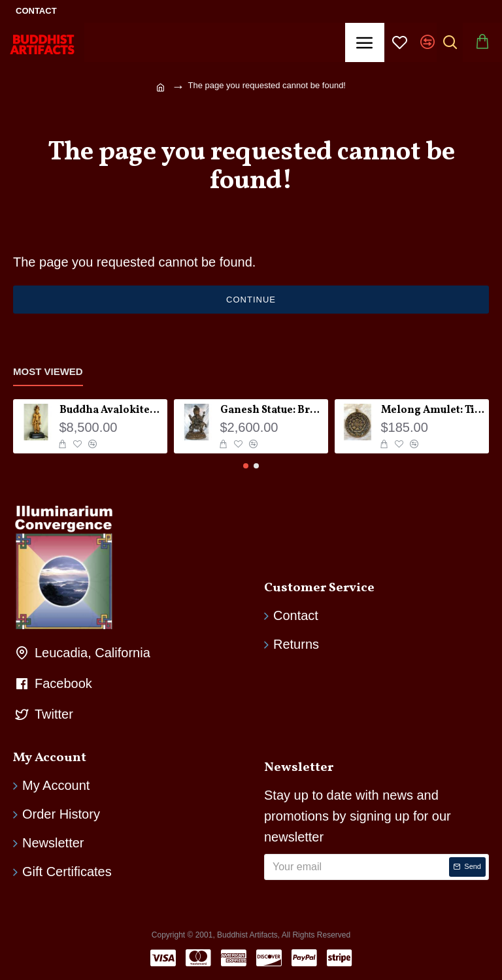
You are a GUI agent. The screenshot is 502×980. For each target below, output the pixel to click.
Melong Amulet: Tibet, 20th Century (433, 411)
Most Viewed (48, 371)
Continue (251, 300)
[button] (246, 466)
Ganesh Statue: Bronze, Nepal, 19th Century (272, 411)
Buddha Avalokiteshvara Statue (111, 411)
